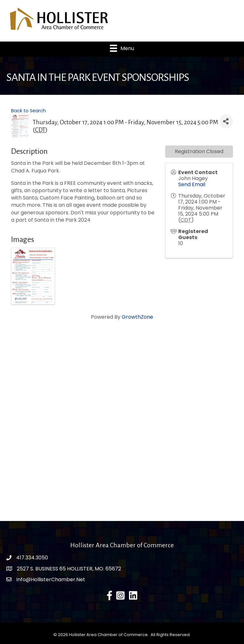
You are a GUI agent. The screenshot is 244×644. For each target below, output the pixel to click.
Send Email (192, 184)
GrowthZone (137, 317)
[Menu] (122, 48)
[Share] (226, 121)
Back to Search (28, 111)
